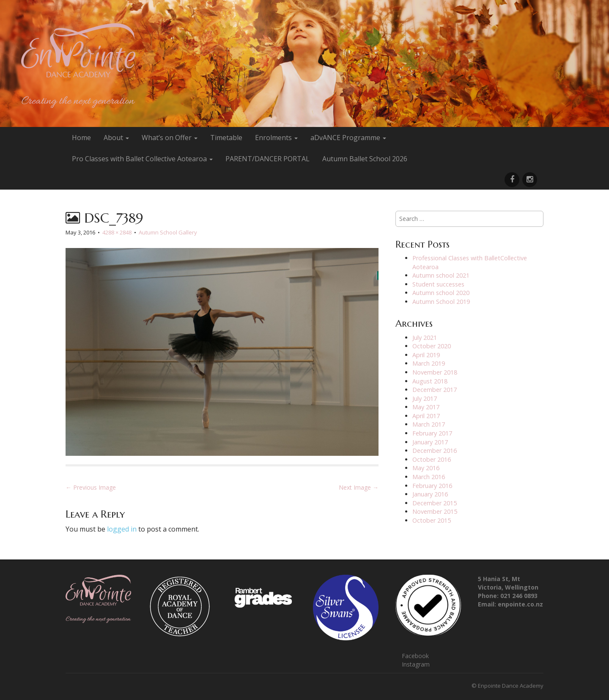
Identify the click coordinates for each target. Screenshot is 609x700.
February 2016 (432, 486)
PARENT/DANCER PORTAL (267, 159)
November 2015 (435, 511)
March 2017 (429, 424)
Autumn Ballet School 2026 (365, 159)
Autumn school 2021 (441, 275)
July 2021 (425, 338)
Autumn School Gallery (168, 232)
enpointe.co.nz (520, 604)
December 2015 (435, 503)
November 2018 (435, 372)
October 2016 (432, 459)
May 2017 (426, 407)
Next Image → (359, 487)
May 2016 (426, 468)
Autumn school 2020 (441, 293)
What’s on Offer (170, 138)
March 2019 (429, 363)
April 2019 (426, 355)
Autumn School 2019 (441, 302)
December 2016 (435, 451)
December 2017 (435, 390)
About (116, 138)
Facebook (415, 656)
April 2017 (426, 416)
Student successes (438, 284)
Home (81, 138)
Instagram (416, 664)
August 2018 (430, 381)
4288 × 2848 (117, 232)
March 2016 (429, 477)
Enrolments (276, 138)
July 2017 (425, 398)
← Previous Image (91, 487)
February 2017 (432, 433)
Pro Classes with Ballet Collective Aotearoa (142, 159)
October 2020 (432, 346)
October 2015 (432, 520)
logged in (122, 529)
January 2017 (430, 442)
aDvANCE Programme (348, 138)
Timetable (226, 138)
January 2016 (430, 494)
